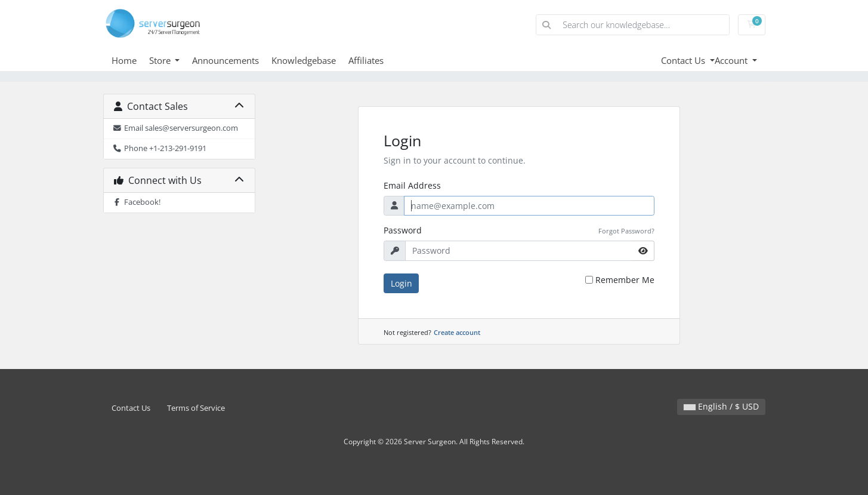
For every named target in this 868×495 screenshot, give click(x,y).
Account (732, 60)
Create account (457, 332)
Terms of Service (196, 408)
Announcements (226, 60)
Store (161, 60)
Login (401, 283)
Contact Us (684, 60)
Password (403, 230)
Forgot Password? (626, 231)
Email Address (412, 185)
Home (124, 60)
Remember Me (625, 280)
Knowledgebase (304, 60)
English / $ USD (721, 406)
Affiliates (366, 60)
